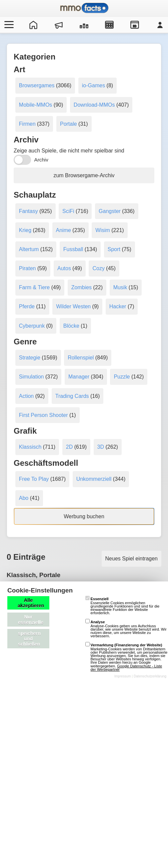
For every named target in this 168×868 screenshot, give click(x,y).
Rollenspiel (81, 358)
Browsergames (37, 85)
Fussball (73, 249)
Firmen (27, 124)
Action (26, 396)
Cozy (98, 268)
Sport (114, 249)
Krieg (25, 230)
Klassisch (30, 447)
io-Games (93, 85)
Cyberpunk (32, 326)
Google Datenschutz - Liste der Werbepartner (126, 668)
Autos (64, 268)
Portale (68, 124)
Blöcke (71, 326)
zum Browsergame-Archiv (84, 175)
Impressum (123, 676)
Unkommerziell (94, 479)
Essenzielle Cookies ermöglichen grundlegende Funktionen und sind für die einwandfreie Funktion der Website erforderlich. (122, 606)
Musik (120, 287)
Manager (79, 377)
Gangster (110, 211)
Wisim (103, 230)
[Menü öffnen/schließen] (8, 25)
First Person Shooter (43, 415)
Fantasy (28, 211)
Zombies (81, 287)
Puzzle (122, 377)
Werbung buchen (84, 516)
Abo (24, 498)
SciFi (68, 211)
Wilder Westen (73, 306)
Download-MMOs (94, 105)
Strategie (30, 358)
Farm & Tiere (34, 287)
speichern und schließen (29, 639)
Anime (63, 230)
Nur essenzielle (31, 620)
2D (69, 447)
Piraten (27, 268)
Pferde (27, 306)
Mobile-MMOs (36, 105)
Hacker (118, 306)
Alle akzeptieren (31, 603)
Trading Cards (72, 396)
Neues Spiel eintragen (131, 559)
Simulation (31, 377)
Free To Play (34, 479)
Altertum (29, 249)
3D (101, 447)
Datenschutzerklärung (150, 676)
